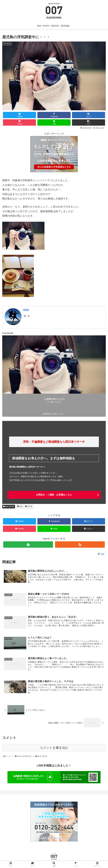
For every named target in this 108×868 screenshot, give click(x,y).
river (26, 310)
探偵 (20, 506)
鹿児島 (29, 506)
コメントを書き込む (54, 748)
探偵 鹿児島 (9, 506)
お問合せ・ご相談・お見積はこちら (54, 495)
